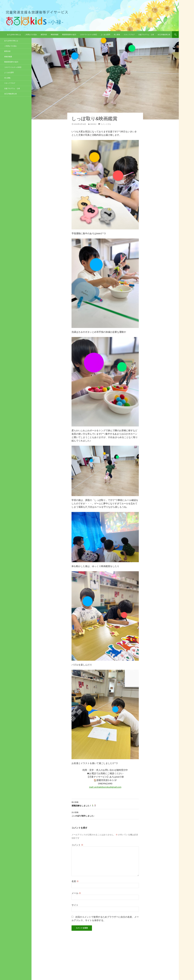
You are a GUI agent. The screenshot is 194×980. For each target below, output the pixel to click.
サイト (75, 905)
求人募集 (117, 34)
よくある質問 (105, 34)
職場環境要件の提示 (69, 34)
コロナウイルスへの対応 (88, 34)
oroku (93, 124)
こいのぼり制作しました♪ (105, 814)
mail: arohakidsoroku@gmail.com (105, 787)
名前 (75, 881)
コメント (77, 845)
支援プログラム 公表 (146, 34)
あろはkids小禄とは (14, 34)
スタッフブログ (129, 34)
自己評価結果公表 (164, 34)
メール (76, 893)
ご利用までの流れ (31, 34)
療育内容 (44, 34)
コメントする (106, 124)
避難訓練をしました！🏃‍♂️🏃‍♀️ (105, 804)
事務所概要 (55, 34)
